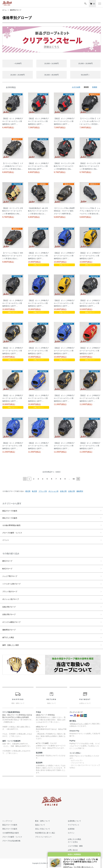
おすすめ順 (76, 87)
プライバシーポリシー (43, 837)
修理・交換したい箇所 (11, 645)
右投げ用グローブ (9, 607)
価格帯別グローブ (16, 10)
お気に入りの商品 (74, 839)
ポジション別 (53, 491)
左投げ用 (71, 491)
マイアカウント (74, 825)
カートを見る (73, 842)
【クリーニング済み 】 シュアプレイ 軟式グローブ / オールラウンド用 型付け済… (90, 211)
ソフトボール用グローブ (11, 584)
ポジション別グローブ (11, 599)
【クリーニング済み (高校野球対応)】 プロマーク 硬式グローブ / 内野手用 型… (64, 211)
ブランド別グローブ (10, 592)
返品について (40, 825)
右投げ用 (63, 491)
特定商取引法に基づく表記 (45, 833)
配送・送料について (43, 821)
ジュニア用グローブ (10, 576)
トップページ (7, 821)
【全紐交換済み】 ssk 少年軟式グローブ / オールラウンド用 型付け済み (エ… (38, 211)
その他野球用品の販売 (11, 833)
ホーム (4, 10)
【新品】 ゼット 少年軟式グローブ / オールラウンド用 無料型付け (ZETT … (13, 121)
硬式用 (28, 491)
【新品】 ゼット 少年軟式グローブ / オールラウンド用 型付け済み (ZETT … (38, 166)
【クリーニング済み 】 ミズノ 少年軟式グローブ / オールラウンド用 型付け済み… (13, 166)
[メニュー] (99, 4)
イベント (6, 540)
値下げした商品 (8, 637)
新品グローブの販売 (10, 511)
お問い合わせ (73, 850)
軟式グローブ (7, 569)
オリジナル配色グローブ (11, 622)
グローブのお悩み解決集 (11, 841)
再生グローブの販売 (10, 518)
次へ (78, 479)
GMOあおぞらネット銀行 (79, 724)
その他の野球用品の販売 (11, 525)
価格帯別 (80, 491)
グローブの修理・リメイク (12, 533)
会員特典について (74, 821)
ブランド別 (43, 491)
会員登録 (71, 829)
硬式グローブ (7, 561)
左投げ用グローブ (9, 614)
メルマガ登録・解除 (75, 846)
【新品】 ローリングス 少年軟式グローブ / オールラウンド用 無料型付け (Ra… (64, 166)
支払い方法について (43, 829)
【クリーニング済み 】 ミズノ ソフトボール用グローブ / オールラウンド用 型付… (90, 121)
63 (74, 479)
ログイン (71, 833)
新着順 (95, 87)
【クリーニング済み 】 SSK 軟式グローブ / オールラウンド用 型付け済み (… (13, 256)
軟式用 (34, 491)
